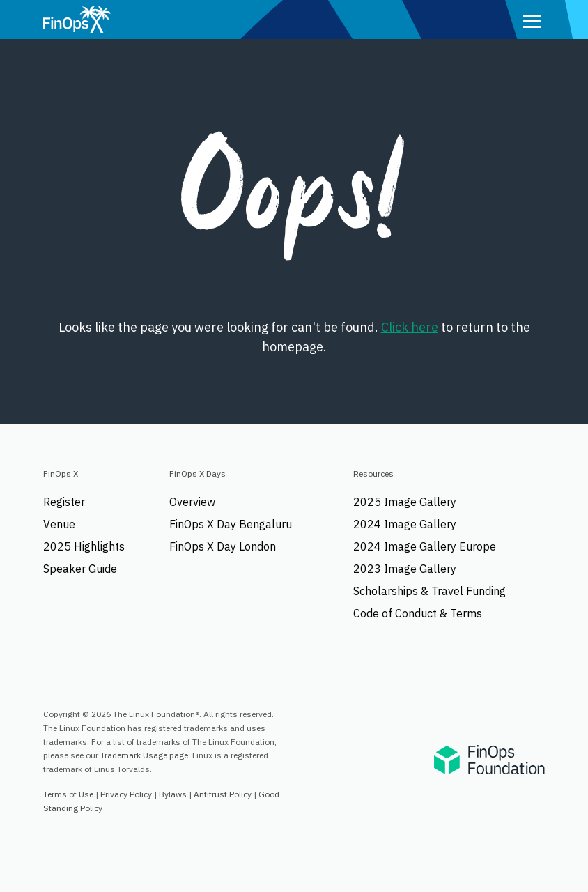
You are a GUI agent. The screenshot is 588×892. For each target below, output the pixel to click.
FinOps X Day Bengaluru (231, 524)
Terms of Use (68, 794)
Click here (410, 327)
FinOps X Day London (223, 546)
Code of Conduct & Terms (418, 613)
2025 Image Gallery (405, 502)
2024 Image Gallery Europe (425, 546)
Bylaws (173, 794)
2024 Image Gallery (405, 524)
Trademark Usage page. (145, 755)
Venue (59, 524)
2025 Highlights (84, 546)
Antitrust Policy (223, 794)
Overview (192, 502)
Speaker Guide (80, 569)
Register (64, 502)
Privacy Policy (126, 794)
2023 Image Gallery (405, 569)
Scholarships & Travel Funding (430, 591)
